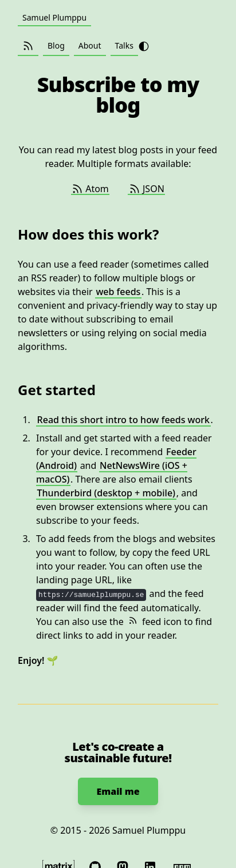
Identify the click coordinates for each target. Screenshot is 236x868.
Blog (56, 45)
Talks (124, 45)
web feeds (118, 292)
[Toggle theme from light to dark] (144, 46)
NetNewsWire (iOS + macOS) (112, 472)
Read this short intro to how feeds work (123, 420)
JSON (147, 189)
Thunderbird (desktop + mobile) (107, 493)
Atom (90, 189)
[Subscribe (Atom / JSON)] (28, 46)
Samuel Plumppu (54, 17)
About (90, 45)
